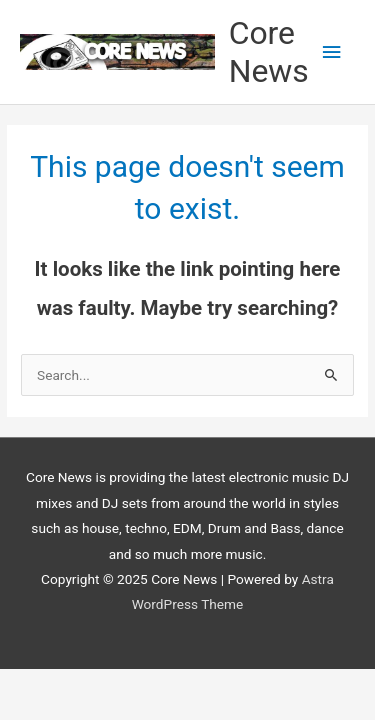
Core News (269, 52)
